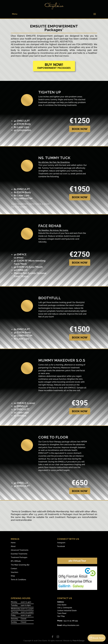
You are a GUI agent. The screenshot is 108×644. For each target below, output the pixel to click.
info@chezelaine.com (68, 625)
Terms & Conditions (18, 580)
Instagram (61, 543)
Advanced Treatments (20, 550)
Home (13, 543)
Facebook (61, 546)
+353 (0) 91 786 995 (68, 621)
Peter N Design (79, 641)
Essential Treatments (19, 554)
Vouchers (14, 572)
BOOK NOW (80, 129)
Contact (14, 569)
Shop (13, 576)
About (13, 546)
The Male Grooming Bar (20, 565)
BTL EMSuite (16, 561)
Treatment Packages (19, 557)
